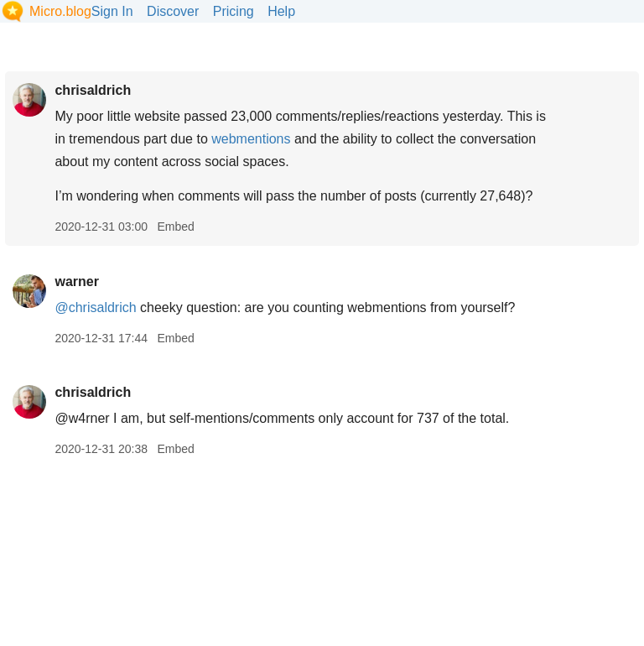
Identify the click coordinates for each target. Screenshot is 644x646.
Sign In (112, 11)
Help (281, 11)
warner (76, 281)
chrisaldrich (93, 90)
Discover (173, 11)
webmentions (251, 139)
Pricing (234, 11)
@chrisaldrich (95, 307)
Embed (175, 227)
